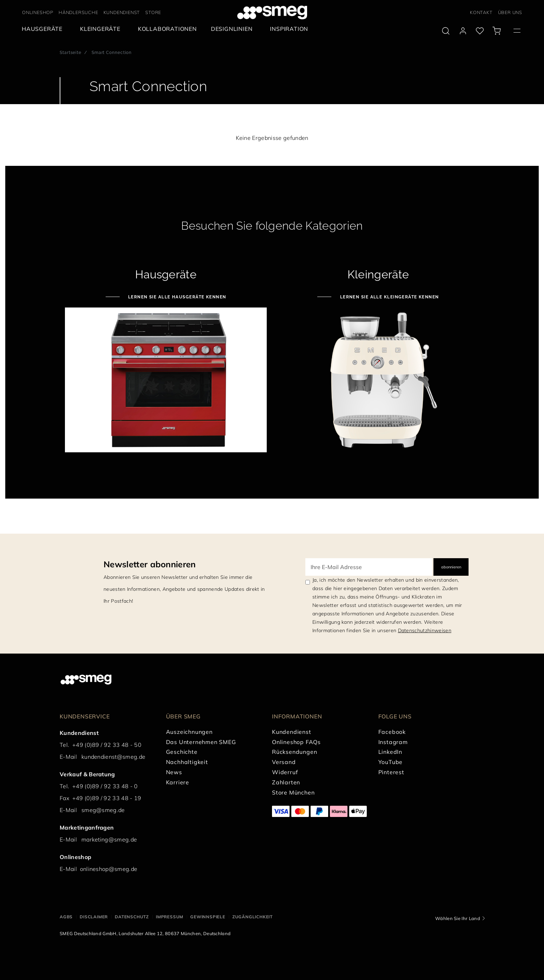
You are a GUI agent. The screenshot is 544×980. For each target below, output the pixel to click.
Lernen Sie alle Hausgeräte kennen (177, 297)
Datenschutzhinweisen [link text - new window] (425, 630)
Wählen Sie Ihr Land (458, 918)
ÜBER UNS (510, 12)
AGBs (66, 917)
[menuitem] (44, 29)
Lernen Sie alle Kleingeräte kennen (389, 297)
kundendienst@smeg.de (113, 757)
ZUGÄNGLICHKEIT (253, 917)
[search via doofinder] (446, 31)
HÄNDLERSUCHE (78, 12)
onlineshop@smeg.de (109, 869)
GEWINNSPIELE (208, 917)
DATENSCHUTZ (132, 917)
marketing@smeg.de (109, 839)
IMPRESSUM (170, 917)
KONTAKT (481, 12)
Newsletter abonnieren (150, 564)
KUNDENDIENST (122, 12)
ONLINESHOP (38, 12)
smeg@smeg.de (103, 810)
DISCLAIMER (94, 917)
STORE (153, 12)
